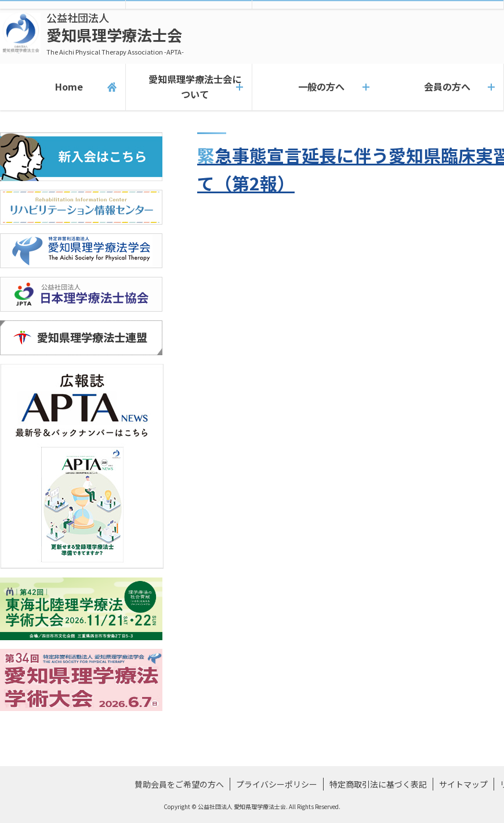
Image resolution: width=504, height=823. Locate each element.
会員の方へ (441, 87)
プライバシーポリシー (277, 784)
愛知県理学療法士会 (115, 33)
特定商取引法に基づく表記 (378, 784)
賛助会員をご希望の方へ (179, 784)
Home (63, 87)
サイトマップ (463, 784)
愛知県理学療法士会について (188, 87)
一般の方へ (315, 87)
